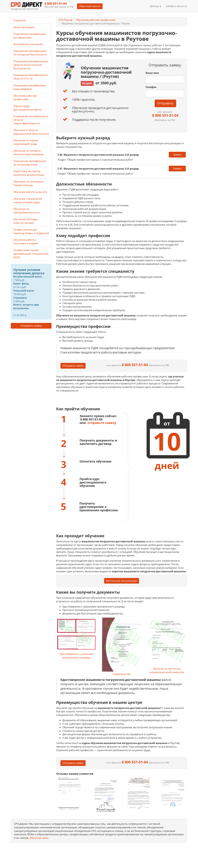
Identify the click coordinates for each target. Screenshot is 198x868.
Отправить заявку (31, 326)
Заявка (177, 155)
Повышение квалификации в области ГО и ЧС (31, 77)
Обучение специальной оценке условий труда (28, 201)
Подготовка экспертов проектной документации (29, 173)
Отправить (165, 103)
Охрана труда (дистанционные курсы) (28, 108)
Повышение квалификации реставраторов (30, 36)
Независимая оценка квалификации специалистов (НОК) (31, 254)
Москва (156, 6)
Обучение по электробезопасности (26, 211)
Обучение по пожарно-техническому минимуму (28, 152)
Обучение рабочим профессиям (96, 20)
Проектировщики (24, 27)
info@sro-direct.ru (176, 6)
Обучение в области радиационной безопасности (31, 132)
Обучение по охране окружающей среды (26, 142)
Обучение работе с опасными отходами (26, 242)
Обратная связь (39, 838)
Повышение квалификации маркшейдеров (30, 87)
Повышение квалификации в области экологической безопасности (31, 65)
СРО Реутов (65, 20)
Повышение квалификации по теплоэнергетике (30, 163)
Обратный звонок (90, 6)
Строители (20, 20)
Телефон (151, 87)
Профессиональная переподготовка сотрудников (31, 231)
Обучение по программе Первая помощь (28, 183)
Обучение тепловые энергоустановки (25, 221)
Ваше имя (152, 73)
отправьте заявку (102, 423)
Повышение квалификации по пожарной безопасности (30, 53)
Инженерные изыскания (28, 44)
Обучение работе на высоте (30, 192)
